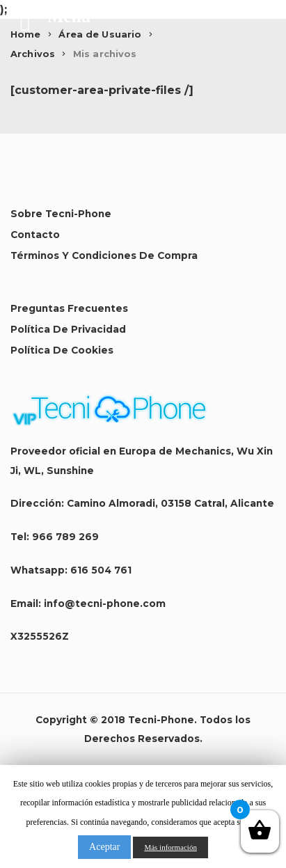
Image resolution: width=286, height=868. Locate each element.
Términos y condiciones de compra (104, 255)
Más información (170, 847)
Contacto (35, 235)
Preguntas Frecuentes (69, 308)
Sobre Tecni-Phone (61, 214)
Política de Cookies (62, 350)
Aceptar (104, 847)
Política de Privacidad (68, 329)
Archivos (33, 54)
